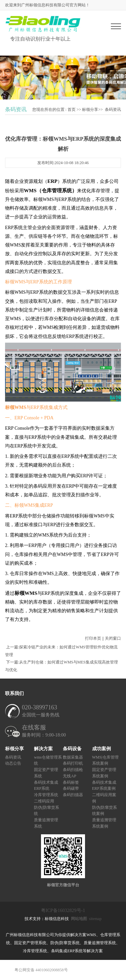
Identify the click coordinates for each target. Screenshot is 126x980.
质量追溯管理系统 (46, 823)
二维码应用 (44, 801)
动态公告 (13, 763)
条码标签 (71, 782)
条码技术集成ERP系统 (46, 785)
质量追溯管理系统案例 (104, 823)
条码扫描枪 (73, 770)
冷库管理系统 (46, 795)
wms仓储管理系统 (48, 760)
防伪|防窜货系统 (46, 810)
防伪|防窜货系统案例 (104, 810)
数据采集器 (73, 757)
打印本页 (93, 638)
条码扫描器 (73, 795)
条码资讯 (113, 110)
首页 (72, 110)
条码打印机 (73, 763)
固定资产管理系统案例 (104, 773)
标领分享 (90, 110)
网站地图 (79, 919)
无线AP (69, 776)
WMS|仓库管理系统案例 (105, 760)
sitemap (95, 919)
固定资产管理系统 (46, 773)
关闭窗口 (113, 638)
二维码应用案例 (104, 798)
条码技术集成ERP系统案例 (104, 785)
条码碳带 (71, 788)
